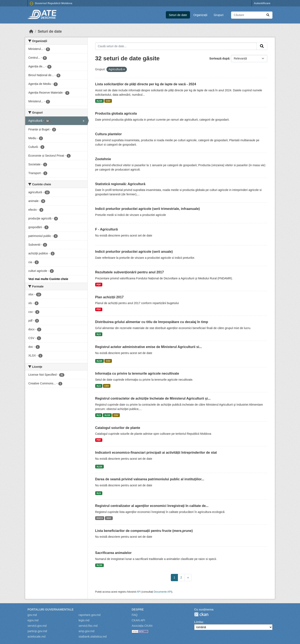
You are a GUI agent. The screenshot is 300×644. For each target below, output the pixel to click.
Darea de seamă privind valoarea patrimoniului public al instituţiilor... (150, 479)
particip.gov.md (37, 631)
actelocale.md (36, 637)
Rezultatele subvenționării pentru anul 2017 (130, 272)
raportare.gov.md (90, 615)
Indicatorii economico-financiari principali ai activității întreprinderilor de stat (156, 453)
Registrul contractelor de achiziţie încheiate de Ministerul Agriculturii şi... (153, 398)
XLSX (99, 101)
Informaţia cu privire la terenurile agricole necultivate (137, 373)
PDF (99, 285)
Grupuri (219, 15)
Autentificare (262, 3)
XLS (99, 334)
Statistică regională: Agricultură (120, 184)
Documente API (163, 592)
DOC (109, 518)
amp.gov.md (86, 631)
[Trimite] (268, 15)
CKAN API (138, 620)
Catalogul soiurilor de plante (118, 428)
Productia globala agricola (116, 113)
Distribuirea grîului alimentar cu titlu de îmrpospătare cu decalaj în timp (152, 322)
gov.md (32, 615)
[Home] (31, 31)
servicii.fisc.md (88, 626)
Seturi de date (178, 15)
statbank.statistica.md (93, 637)
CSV (108, 101)
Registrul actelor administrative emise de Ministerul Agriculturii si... (149, 347)
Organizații (200, 15)
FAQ (135, 615)
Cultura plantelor (109, 134)
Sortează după (219, 58)
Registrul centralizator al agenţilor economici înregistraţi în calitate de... (152, 506)
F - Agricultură (107, 229)
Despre (138, 609)
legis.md (84, 620)
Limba (198, 622)
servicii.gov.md (37, 626)
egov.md (33, 620)
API (139, 592)
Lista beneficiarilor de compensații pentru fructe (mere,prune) (144, 531)
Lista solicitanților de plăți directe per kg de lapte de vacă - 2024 (146, 84)
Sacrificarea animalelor (113, 553)
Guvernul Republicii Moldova (51, 4)
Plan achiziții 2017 (109, 297)
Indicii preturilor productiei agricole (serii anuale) (134, 252)
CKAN (201, 614)
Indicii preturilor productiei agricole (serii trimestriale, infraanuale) (147, 209)
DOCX (100, 518)
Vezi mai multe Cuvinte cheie (48, 279)
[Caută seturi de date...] (252, 15)
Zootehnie (103, 159)
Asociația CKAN (142, 626)
